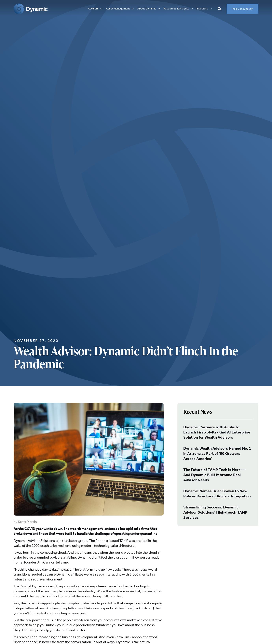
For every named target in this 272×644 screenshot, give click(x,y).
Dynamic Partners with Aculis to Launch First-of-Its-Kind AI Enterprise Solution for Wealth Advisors (217, 432)
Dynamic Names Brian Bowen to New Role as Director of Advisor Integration (217, 494)
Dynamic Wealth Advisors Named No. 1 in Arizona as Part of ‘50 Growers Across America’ (217, 454)
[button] (95, 9)
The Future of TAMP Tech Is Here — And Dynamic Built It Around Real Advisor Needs (214, 475)
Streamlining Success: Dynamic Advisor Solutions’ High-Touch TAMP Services (215, 513)
